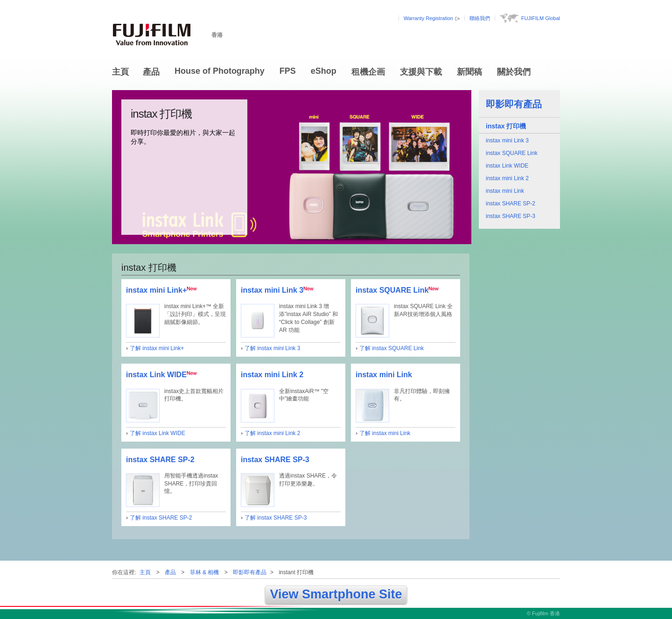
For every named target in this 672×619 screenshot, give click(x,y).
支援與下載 (421, 72)
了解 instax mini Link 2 (272, 433)
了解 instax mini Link (385, 433)
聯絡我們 (480, 18)
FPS (288, 71)
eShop (324, 71)
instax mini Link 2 (507, 178)
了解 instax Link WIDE (157, 433)
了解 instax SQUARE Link (392, 348)
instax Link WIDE (507, 166)
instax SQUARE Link (512, 153)
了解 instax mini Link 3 (272, 348)
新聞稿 (469, 72)
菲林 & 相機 (205, 572)
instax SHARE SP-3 (511, 216)
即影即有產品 (514, 104)
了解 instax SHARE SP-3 (276, 518)
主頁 (120, 72)
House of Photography (220, 71)
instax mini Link (505, 191)
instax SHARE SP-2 (511, 204)
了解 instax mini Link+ (157, 348)
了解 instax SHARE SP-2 (161, 518)
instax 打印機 (506, 126)
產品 (151, 72)
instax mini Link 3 (507, 141)
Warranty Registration (428, 18)
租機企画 (368, 72)
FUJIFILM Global (541, 18)
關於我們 (514, 72)
